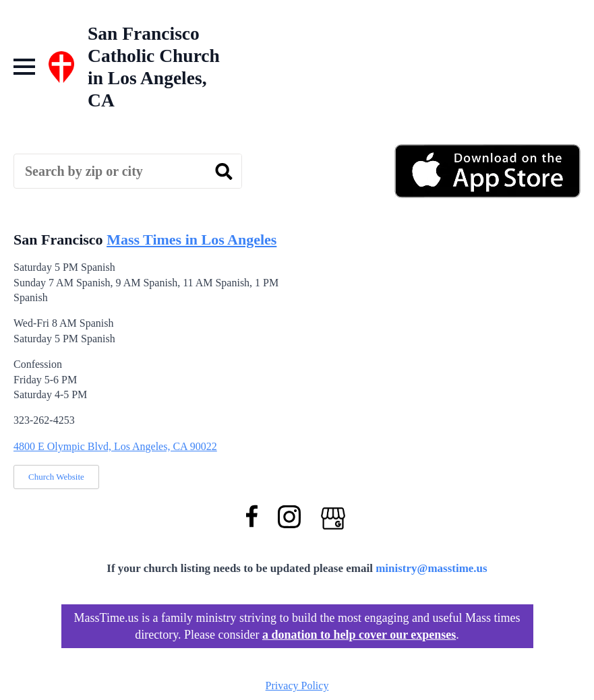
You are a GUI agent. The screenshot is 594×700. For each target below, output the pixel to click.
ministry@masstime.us (432, 568)
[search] (224, 172)
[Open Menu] (24, 67)
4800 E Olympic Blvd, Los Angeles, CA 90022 (115, 446)
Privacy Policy (297, 686)
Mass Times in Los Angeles (191, 240)
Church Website (56, 477)
